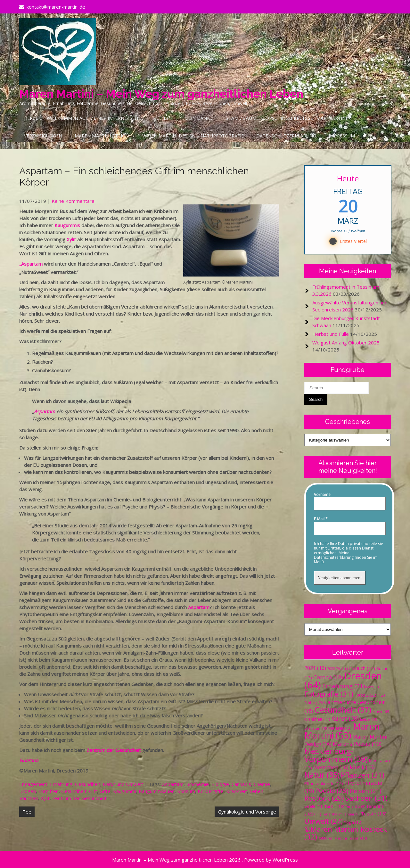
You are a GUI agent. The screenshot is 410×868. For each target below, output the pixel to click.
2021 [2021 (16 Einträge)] (315, 668)
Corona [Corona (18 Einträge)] (328, 677)
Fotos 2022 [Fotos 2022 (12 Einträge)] (370, 695)
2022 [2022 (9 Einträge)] (334, 669)
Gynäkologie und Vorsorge (247, 812)
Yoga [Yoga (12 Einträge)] (353, 822)
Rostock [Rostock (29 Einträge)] (324, 798)
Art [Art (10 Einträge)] (347, 669)
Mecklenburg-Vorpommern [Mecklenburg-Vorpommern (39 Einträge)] (336, 755)
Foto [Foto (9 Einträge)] (372, 687)
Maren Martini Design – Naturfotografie (193, 136)
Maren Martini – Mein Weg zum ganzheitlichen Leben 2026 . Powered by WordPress (205, 860)
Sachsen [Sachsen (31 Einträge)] (366, 798)
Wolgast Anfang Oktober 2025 (346, 343)
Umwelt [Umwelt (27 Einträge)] (324, 821)
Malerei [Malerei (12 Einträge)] (340, 728)
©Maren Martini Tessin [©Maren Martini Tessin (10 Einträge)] (343, 838)
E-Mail (321, 519)
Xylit (71, 239)
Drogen (28, 791)
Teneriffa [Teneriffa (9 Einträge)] (355, 806)
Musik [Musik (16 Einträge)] (362, 767)
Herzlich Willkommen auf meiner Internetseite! (83, 118)
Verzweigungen (43, 136)
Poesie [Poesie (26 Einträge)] (332, 790)
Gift (93, 791)
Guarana (29, 760)
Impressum (342, 136)
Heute (348, 178)
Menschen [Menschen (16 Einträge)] (331, 767)
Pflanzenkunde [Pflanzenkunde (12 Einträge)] (324, 783)
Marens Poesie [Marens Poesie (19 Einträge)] (357, 744)
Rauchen (29, 798)
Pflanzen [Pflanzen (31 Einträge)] (363, 775)
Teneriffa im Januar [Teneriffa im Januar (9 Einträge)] (341, 814)
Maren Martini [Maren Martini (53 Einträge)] (342, 731)
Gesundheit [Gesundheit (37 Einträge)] (343, 710)
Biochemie (197, 784)
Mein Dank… (199, 118)
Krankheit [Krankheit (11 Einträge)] (317, 719)
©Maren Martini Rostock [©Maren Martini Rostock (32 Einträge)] (346, 833)
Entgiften (49, 791)
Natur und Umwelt (123, 784)
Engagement (33, 784)
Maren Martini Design (102, 136)
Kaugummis (67, 225)
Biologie (220, 784)
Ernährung (61, 784)
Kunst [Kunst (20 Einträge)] (345, 718)
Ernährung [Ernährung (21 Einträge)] (344, 686)
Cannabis (241, 784)
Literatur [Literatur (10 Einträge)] (316, 728)
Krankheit (237, 791)
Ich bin (163, 118)
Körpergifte (211, 791)
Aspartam (45, 411)
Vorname (322, 495)
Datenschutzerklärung (286, 136)
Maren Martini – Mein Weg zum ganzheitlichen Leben (161, 94)
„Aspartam (31, 264)
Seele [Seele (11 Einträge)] (314, 806)
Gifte (105, 791)
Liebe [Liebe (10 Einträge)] (369, 719)
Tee (27, 812)
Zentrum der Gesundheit (114, 750)
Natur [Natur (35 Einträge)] (322, 775)
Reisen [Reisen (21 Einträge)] (365, 791)
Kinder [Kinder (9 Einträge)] (381, 711)
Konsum (186, 791)
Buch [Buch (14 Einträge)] (365, 668)
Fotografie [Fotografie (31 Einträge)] (329, 694)
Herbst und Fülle (331, 334)
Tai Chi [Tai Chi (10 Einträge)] (334, 806)
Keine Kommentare (73, 201)
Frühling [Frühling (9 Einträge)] (314, 703)
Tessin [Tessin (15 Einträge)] (374, 814)
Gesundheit (88, 784)
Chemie (262, 784)
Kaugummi (125, 791)
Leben (256, 791)
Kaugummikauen (157, 791)
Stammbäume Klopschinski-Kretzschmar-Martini (286, 118)
